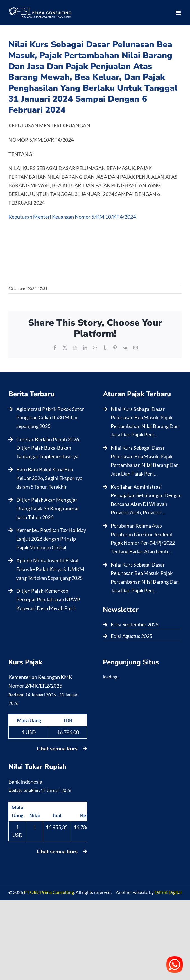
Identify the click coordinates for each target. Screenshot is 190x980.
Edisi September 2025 (135, 624)
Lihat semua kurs (62, 749)
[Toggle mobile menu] (179, 13)
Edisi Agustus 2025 (132, 636)
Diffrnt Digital (168, 892)
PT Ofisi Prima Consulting (49, 892)
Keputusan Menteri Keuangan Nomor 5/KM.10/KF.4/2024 (72, 217)
